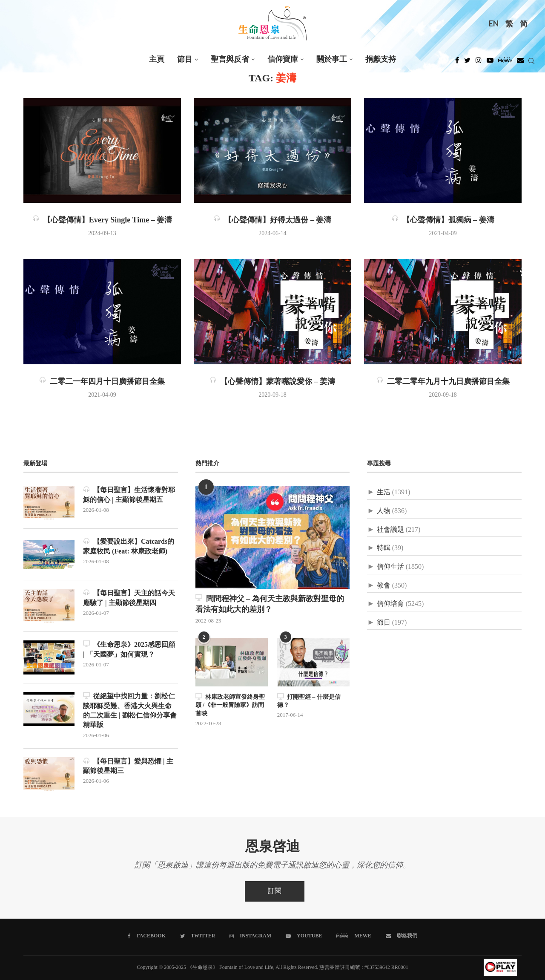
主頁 (157, 59)
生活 (384, 492)
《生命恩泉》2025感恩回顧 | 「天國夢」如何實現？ (129, 649)
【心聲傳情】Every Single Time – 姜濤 (102, 220)
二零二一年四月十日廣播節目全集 (102, 382)
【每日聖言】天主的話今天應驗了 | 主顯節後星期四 (129, 598)
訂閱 (275, 891)
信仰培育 (390, 604)
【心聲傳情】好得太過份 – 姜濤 (272, 220)
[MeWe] (505, 63)
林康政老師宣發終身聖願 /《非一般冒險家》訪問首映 (230, 705)
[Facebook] (457, 63)
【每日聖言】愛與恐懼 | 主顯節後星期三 (128, 766)
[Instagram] (479, 63)
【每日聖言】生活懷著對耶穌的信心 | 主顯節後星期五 (129, 494)
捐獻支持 (381, 59)
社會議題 (390, 530)
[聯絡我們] (402, 936)
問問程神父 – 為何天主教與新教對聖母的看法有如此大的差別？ (270, 604)
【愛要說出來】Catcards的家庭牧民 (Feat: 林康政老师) (129, 546)
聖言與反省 (230, 59)
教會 (384, 586)
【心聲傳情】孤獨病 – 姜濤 (443, 220)
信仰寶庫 (283, 59)
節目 (185, 59)
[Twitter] (467, 63)
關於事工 (332, 59)
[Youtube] (490, 63)
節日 (384, 623)
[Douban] (520, 63)
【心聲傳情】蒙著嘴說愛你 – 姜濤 (272, 382)
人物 (384, 511)
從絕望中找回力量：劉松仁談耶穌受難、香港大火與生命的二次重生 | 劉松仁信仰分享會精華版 (130, 710)
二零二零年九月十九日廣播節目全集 (443, 382)
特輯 (384, 548)
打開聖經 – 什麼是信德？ (309, 701)
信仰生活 (390, 567)
